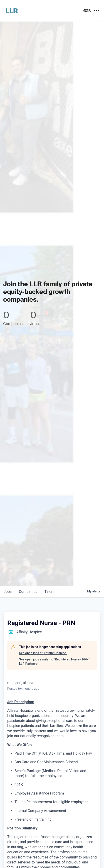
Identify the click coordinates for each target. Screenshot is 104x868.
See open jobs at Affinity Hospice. (43, 653)
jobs (8, 592)
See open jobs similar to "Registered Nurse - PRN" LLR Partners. (54, 662)
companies (28, 592)
